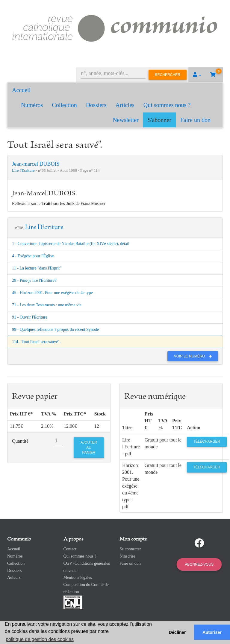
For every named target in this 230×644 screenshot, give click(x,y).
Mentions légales (78, 577)
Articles (125, 105)
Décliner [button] (177, 632)
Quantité (20, 441)
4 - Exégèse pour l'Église (33, 256)
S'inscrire (127, 556)
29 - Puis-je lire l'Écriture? (34, 280)
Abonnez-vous (199, 564)
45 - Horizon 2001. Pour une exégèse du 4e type (52, 293)
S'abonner (159, 120)
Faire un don (195, 120)
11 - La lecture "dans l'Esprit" (37, 268)
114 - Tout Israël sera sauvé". (36, 342)
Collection (64, 105)
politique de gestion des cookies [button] (40, 639)
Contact (70, 549)
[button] (197, 75)
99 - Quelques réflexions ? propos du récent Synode (55, 329)
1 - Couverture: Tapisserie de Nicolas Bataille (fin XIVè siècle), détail (71, 244)
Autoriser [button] (212, 632)
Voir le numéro (195, 356)
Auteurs (14, 577)
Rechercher (168, 75)
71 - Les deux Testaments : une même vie (47, 305)
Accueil (21, 90)
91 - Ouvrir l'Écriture (30, 317)
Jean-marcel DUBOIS (36, 164)
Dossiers (96, 105)
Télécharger (207, 441)
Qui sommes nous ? (167, 105)
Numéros (32, 105)
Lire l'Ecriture (24, 170)
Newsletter (126, 120)
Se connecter (130, 549)
